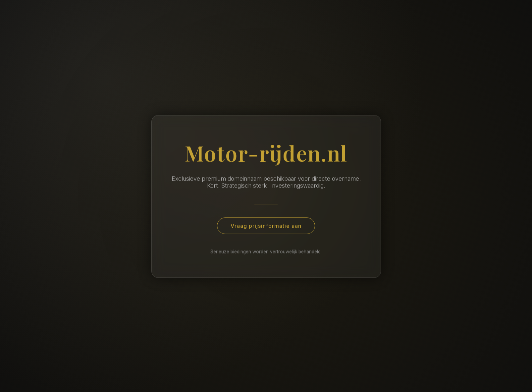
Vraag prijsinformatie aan (266, 227)
